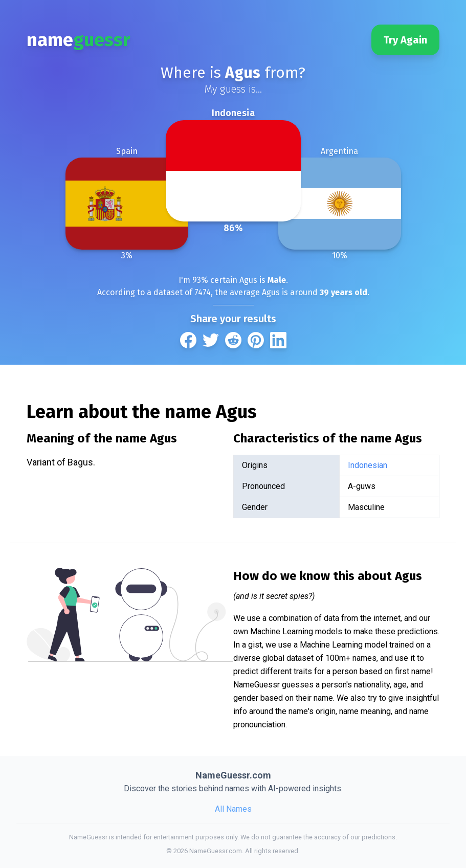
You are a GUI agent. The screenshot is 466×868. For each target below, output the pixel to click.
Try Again (405, 40)
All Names (233, 809)
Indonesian (368, 465)
